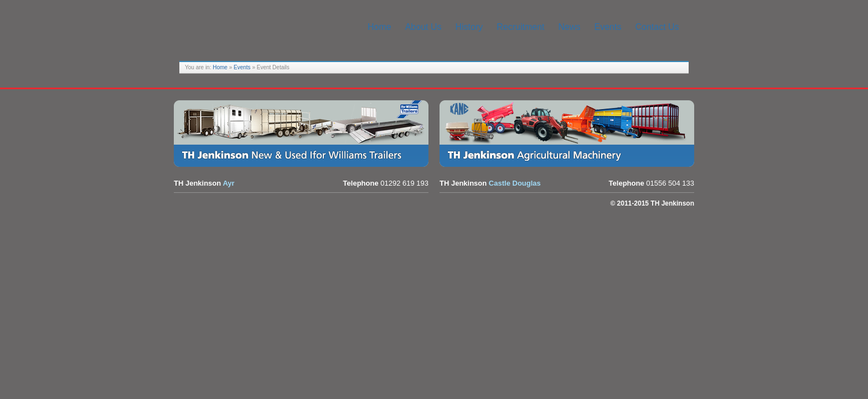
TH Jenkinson (262, 28)
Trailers (304, 134)
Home (220, 67)
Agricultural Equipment (570, 134)
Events (242, 67)
